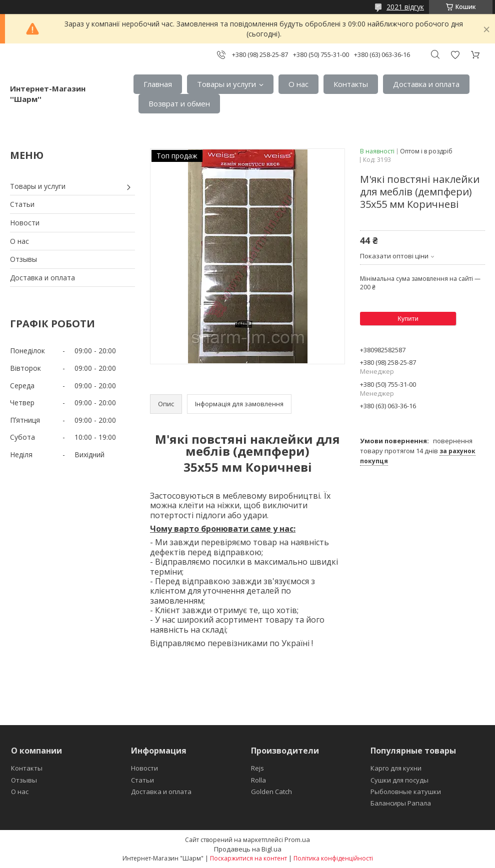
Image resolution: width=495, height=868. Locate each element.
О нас (298, 84)
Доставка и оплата (426, 84)
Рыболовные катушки (406, 792)
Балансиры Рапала (401, 803)
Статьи (22, 204)
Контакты (351, 84)
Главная (158, 84)
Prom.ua (297, 840)
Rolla (258, 780)
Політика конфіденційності (333, 858)
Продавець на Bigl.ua (248, 849)
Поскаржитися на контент (248, 858)
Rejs (257, 768)
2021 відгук (405, 7)
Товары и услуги (226, 84)
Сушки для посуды (399, 780)
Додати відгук (455, 55)
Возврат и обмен (179, 103)
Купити (408, 319)
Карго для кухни (396, 768)
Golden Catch (271, 792)
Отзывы (23, 259)
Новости (25, 223)
